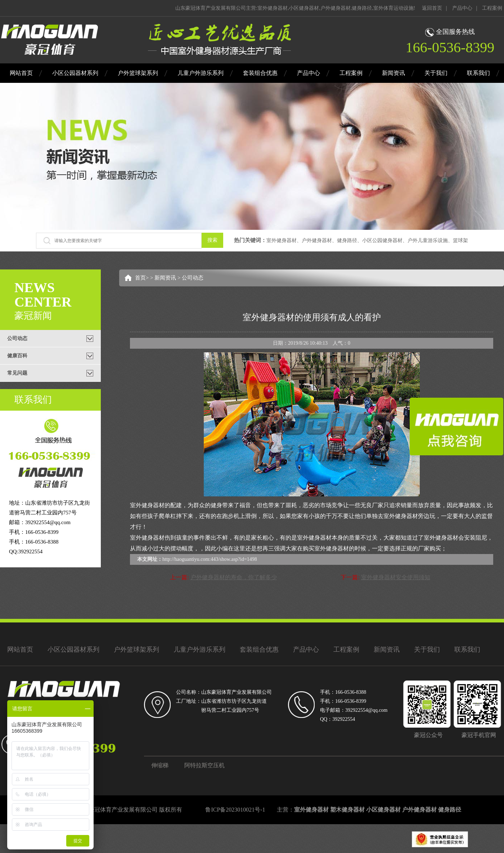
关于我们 (436, 73)
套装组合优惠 (260, 73)
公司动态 (17, 338)
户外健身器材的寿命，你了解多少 (234, 577)
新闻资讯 (393, 73)
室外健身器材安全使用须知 (396, 577)
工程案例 (492, 8)
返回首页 (432, 8)
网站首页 (21, 73)
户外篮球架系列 (138, 73)
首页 (140, 278)
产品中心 (462, 8)
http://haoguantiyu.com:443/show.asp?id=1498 (210, 559)
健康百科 (17, 356)
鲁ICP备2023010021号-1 (235, 810)
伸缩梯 (160, 765)
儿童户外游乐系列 (201, 73)
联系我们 (478, 73)
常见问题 (17, 373)
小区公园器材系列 (75, 73)
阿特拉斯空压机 (204, 765)
